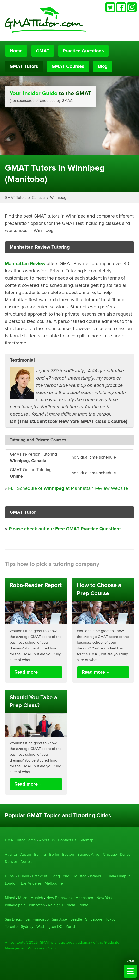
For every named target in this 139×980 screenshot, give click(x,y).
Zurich (71, 927)
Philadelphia (15, 905)
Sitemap (87, 840)
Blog (103, 66)
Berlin (54, 854)
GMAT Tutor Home (20, 840)
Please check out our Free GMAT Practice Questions (65, 529)
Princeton (37, 905)
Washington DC (49, 927)
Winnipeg (58, 197)
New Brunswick (59, 898)
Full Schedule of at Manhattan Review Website (68, 488)
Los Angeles (31, 883)
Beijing (40, 854)
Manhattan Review (25, 264)
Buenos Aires (88, 854)
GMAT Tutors (24, 66)
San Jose (59, 919)
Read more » (28, 672)
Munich (37, 898)
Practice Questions (83, 51)
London (11, 883)
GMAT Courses (68, 66)
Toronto (11, 927)
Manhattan (84, 898)
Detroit (26, 862)
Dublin (24, 876)
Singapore (94, 919)
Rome (83, 905)
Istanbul (97, 876)
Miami (10, 898)
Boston (68, 854)
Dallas (125, 854)
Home (16, 51)
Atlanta (11, 854)
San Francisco (37, 919)
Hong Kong (60, 876)
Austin (26, 854)
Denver (11, 862)
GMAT (43, 51)
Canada (38, 197)
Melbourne (54, 883)
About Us (47, 840)
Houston (80, 876)
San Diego (13, 919)
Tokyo (111, 919)
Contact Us (67, 840)
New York (104, 898)
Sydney (27, 927)
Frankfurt (40, 876)
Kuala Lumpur (118, 876)
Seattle (76, 919)
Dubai (10, 876)
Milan (23, 898)
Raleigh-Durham (62, 905)
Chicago (110, 854)
